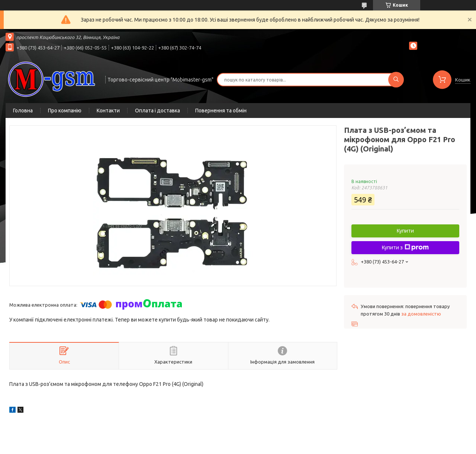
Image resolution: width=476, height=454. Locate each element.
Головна (23, 111)
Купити (405, 231)
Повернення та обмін (221, 111)
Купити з (405, 247)
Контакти (108, 111)
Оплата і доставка (157, 111)
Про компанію (65, 111)
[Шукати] (396, 80)
